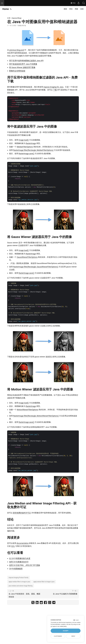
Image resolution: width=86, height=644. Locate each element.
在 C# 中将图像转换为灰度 (20, 558)
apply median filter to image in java (19, 582)
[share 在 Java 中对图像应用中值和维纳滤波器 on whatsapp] (50, 603)
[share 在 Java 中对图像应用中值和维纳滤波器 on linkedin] (37, 603)
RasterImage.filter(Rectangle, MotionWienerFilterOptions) (36, 416)
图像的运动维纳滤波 (17, 71)
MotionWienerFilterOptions (27, 410)
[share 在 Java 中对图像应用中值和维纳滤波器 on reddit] (41, 603)
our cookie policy (62, 626)
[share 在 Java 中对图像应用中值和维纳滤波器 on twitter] (33, 603)
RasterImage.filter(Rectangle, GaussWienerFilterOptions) (36, 267)
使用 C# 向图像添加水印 (19, 562)
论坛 (13, 546)
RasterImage (31, 143)
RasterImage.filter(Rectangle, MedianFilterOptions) (33, 150)
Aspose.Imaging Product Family (19, 578)
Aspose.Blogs (17, 18)
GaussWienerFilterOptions (27, 257)
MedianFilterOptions (25, 147)
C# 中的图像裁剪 (16, 569)
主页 (9, 18)
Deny (73, 636)
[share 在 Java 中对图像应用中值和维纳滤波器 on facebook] (45, 603)
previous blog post (17, 50)
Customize (58, 636)
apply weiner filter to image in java (44, 582)
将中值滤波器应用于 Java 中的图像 (23, 64)
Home (6, 9)
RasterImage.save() (26, 154)
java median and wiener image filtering (21, 586)
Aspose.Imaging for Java (53, 87)
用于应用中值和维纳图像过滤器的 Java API (26, 61)
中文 (73, 3)
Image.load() (24, 140)
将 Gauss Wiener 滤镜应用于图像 (22, 67)
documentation (23, 543)
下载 (55, 90)
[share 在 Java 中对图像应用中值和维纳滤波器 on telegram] (54, 603)
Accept (66, 631)
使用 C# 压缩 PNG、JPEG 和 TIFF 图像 (25, 565)
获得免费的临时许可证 (22, 513)
